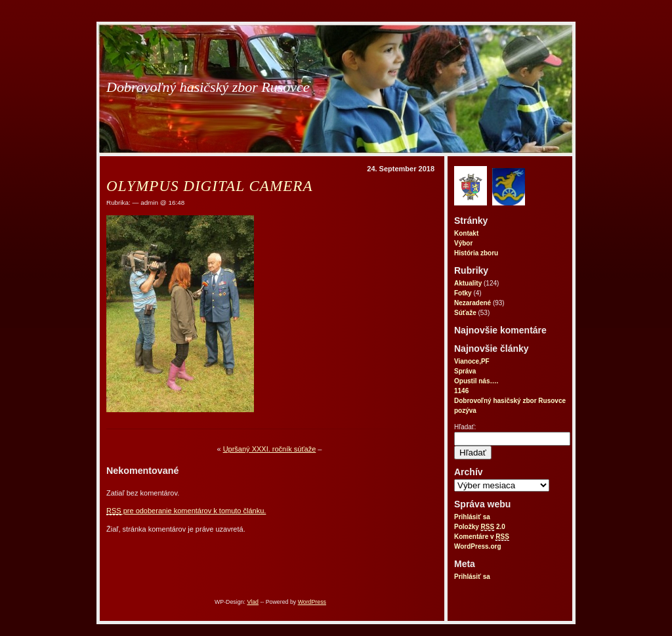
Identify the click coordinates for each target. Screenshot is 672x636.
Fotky (463, 293)
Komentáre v (482, 537)
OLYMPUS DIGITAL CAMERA (209, 186)
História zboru (476, 253)
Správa (465, 371)
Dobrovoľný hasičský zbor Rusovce (208, 87)
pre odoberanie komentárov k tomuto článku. (186, 511)
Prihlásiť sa (472, 517)
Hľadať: (465, 427)
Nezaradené (472, 303)
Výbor (463, 243)
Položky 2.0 (480, 527)
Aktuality (468, 283)
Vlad (253, 602)
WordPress (312, 602)
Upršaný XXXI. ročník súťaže (270, 449)
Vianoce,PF (472, 361)
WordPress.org (478, 546)
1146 (461, 391)
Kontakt (466, 233)
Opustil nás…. (476, 381)
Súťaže (465, 313)
